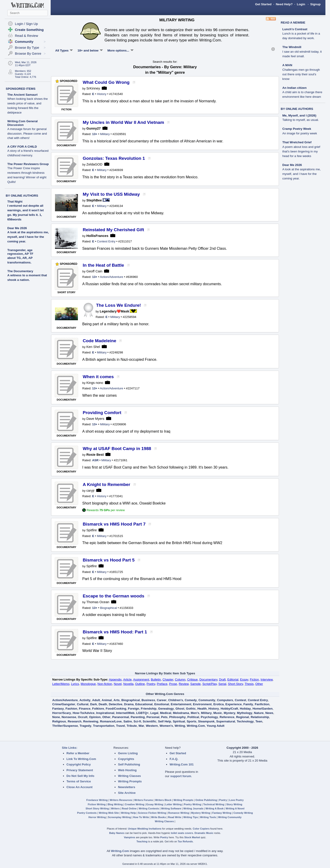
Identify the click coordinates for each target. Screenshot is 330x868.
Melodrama (181, 713)
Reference (227, 717)
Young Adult (215, 726)
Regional (242, 717)
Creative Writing (135, 804)
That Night (15, 202)
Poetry (151, 684)
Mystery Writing (201, 813)
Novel (118, 684)
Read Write (175, 817)
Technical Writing (214, 804)
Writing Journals (193, 808)
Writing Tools (208, 817)
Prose (173, 684)
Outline (140, 684)
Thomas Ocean (98, 602)
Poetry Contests (87, 813)
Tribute (132, 726)
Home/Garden (263, 709)
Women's (166, 726)
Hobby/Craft (229, 709)
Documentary (208, 679)
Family (248, 704)
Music (218, 713)
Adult (96, 700)
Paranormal (120, 717)
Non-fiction (105, 684)
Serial (222, 684)
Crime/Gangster (64, 704)
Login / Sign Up (26, 24)
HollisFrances (97, 236)
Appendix (115, 679)
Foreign (133, 709)
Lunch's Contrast (301, 34)
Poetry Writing (192, 804)
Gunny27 (94, 128)
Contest (240, 700)
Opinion (95, 717)
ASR (95, 460)
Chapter (168, 679)
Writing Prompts (130, 781)
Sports (192, 721)
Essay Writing (155, 804)
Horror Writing (97, 817)
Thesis (249, 684)
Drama (129, 704)
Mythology (245, 713)
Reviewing (91, 721)
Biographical (109, 608)
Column (180, 679)
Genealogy (166, 709)
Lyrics (75, 684)
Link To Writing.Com (81, 759)
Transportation (104, 726)
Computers (225, 700)
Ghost (180, 709)
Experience (234, 704)
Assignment (141, 679)
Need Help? (284, 4)
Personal (153, 717)
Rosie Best (95, 455)
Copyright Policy (79, 764)
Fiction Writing (97, 804)
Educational (144, 704)
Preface (162, 684)
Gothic (191, 709)
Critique (192, 679)
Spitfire (92, 530)
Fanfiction (262, 704)
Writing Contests (149, 808)
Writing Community (230, 817)
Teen (259, 721)
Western (152, 726)
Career (162, 700)
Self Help (165, 721)
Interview (267, 679)
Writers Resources (121, 800)
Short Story (236, 684)
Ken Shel (93, 347)
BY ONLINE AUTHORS (22, 196)
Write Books (158, 817)
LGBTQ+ (142, 713)
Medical (166, 713)
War (141, 726)
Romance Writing (179, 813)
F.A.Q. (174, 759)
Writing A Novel (235, 808)
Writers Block (163, 800)
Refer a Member (78, 753)
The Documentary (20, 271)
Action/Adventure (112, 277)
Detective (116, 704)
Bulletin (156, 679)
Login (301, 4)
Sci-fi (137, 721)
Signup (315, 4)
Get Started (263, 4)
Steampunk (206, 721)
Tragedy (85, 726)
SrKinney (93, 88)
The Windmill (302, 52)
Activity (85, 700)
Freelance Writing (97, 800)
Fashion (71, 709)
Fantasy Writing (222, 813)
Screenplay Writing (119, 817)
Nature (259, 713)
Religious (59, 721)
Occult (83, 717)
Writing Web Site (109, 813)
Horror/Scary (62, 713)
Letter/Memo (61, 684)
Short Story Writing (97, 808)
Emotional (162, 704)
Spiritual (179, 721)
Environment (202, 704)
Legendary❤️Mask (114, 311)
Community (207, 700)
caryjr (91, 491)
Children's (176, 700)
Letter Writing (173, 804)
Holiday (245, 709)
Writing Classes (129, 776)
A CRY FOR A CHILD (28, 151)
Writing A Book (215, 808)
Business (148, 700)
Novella (128, 684)
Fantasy (58, 709)
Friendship (149, 709)
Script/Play (210, 684)
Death (103, 704)
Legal (154, 713)
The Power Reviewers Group (28, 173)
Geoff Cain (94, 271)
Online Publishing (206, 800)
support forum (181, 776)
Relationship (260, 717)
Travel (121, 726)
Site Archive (127, 793)
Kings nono (95, 383)
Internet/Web (125, 713)
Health (202, 709)
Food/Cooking (116, 709)
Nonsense (69, 717)
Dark (93, 704)
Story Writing (234, 804)
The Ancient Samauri (27, 104)
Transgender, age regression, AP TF (20, 252)
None (56, 717)
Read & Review (26, 36)
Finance (85, 709)
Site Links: (70, 748)
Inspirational (105, 713)
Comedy (191, 700)
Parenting (138, 717)
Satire (128, 721)
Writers (115, 808)
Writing (180, 726)
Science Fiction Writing (152, 813)
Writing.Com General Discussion (27, 130)
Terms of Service (79, 781)
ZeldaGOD (94, 164)
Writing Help (128, 813)
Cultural (82, 704)
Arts (117, 700)
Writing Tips (191, 817)
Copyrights (126, 759)
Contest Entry (106, 241)
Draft (222, 679)
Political (193, 717)
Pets (164, 717)
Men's (195, 713)
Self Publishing (129, 764)
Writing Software (171, 808)
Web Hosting (127, 770)
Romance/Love (111, 721)
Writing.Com (196, 726)
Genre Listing (128, 753)
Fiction (254, 679)
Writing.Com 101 (182, 764)
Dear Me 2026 (17, 228)
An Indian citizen (302, 92)
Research (74, 721)
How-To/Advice (84, 713)
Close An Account (80, 787)
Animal (107, 700)
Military (105, 134)
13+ (95, 134)
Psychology (209, 717)
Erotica (219, 704)
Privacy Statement (80, 770)
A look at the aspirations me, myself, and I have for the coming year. (28, 237)
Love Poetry (236, 800)
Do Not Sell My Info (80, 776)
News (269, 713)
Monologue (88, 684)
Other (259, 684)
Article (127, 679)
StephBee (94, 200)
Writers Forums (144, 800)
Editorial (233, 679)
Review (184, 684)
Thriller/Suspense (65, 726)
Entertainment (181, 704)
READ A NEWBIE (293, 23)
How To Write (141, 817)
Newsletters (127, 787)
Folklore (98, 709)
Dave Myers (95, 419)
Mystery (229, 713)
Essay (244, 679)
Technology (245, 721)
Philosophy (177, 717)
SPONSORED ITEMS (21, 89)
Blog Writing (115, 804)
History (102, 94)
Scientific (150, 721)
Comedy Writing (243, 813)
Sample (195, 684)
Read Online (129, 808)
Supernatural (226, 721)
